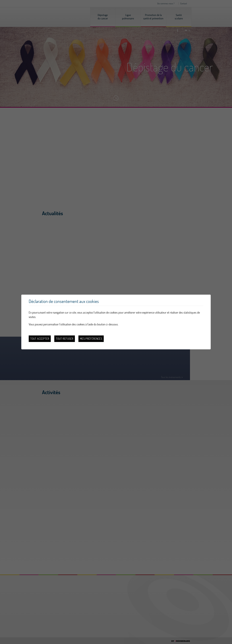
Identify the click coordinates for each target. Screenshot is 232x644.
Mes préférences (91, 339)
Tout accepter (40, 339)
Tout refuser (65, 339)
